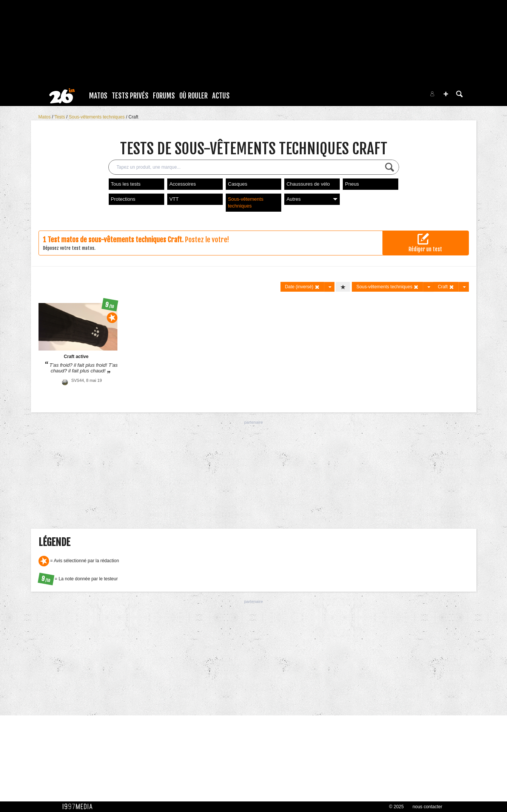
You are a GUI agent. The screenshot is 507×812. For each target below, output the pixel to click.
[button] (446, 94)
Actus (221, 96)
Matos (98, 96)
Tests (60, 117)
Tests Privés (130, 96)
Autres (312, 199)
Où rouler (193, 96)
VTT (174, 199)
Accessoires (183, 184)
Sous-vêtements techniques (97, 117)
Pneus (352, 184)
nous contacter (428, 807)
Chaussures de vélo (308, 184)
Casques (238, 184)
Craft (133, 117)
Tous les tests (126, 184)
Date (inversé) (303, 287)
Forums (164, 96)
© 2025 (397, 807)
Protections (123, 199)
